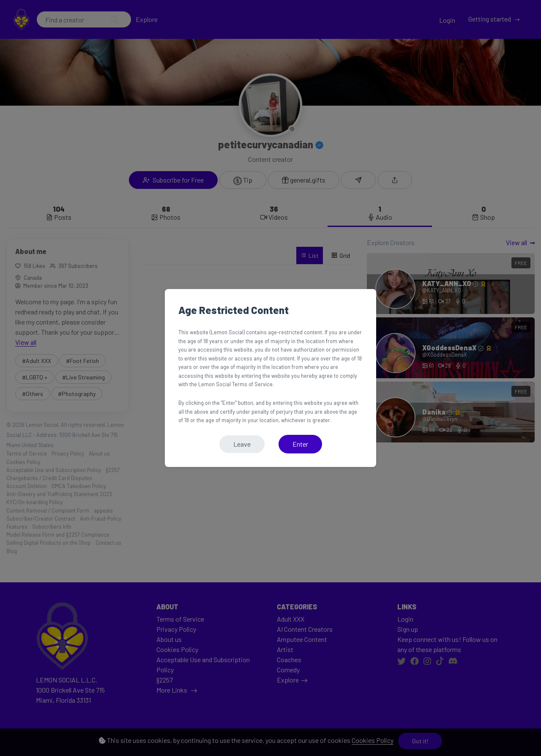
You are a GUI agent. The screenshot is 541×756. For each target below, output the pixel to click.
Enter (300, 444)
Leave (242, 444)
